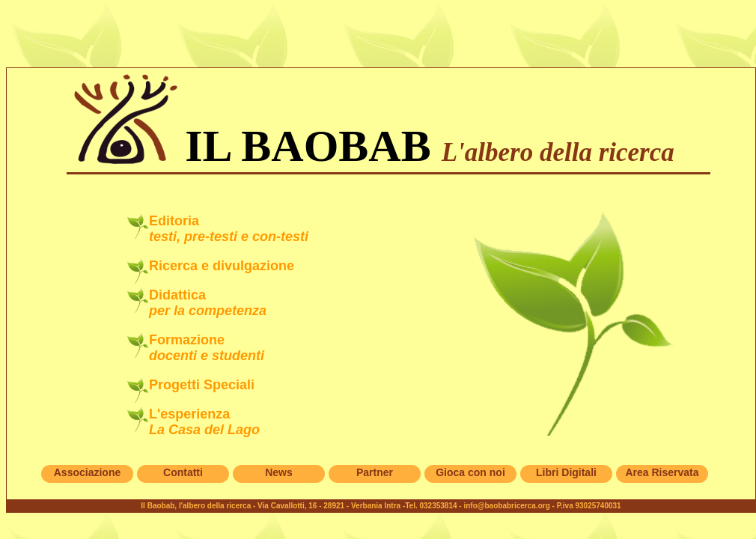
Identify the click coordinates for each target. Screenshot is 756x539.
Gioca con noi (470, 472)
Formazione (207, 348)
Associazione (87, 472)
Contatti (183, 472)
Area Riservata (662, 472)
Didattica (208, 303)
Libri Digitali (566, 472)
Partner (375, 472)
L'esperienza (204, 422)
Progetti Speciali (202, 385)
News (279, 472)
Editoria (229, 229)
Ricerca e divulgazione (222, 266)
